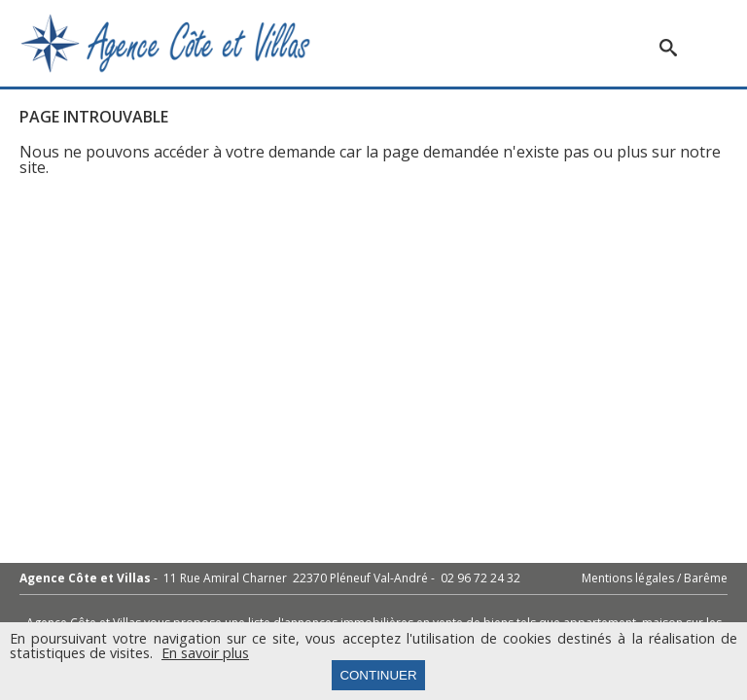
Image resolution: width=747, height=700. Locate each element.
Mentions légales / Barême (655, 578)
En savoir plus (205, 653)
